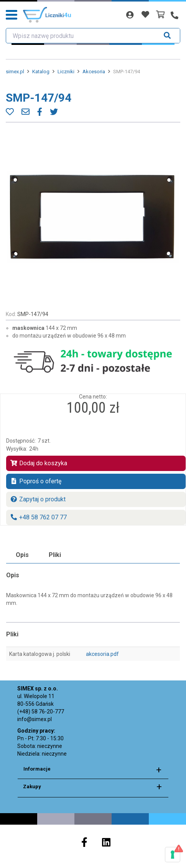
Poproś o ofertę (36, 481)
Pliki (55, 555)
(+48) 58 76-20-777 (41, 712)
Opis (22, 555)
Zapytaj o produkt (38, 499)
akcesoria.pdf (102, 654)
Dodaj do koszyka (39, 463)
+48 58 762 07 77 (38, 517)
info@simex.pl (35, 719)
